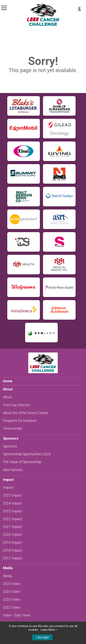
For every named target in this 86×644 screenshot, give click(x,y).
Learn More (48, 630)
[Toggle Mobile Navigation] (4, 8)
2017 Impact (13, 558)
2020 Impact (13, 535)
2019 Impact (13, 543)
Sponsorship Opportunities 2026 (27, 454)
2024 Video (12, 592)
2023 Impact (13, 511)
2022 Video (12, 607)
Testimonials (13, 428)
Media (8, 576)
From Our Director (16, 405)
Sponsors (10, 446)
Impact (8, 487)
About (7, 397)
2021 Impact (13, 527)
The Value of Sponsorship (22, 462)
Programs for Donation (20, 421)
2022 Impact (13, 519)
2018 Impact (13, 550)
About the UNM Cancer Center (26, 413)
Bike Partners (13, 470)
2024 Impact (13, 503)
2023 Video (12, 599)
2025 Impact (13, 495)
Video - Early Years (17, 615)
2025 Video (12, 584)
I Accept (42, 637)
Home (8, 381)
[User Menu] (79, 8)
